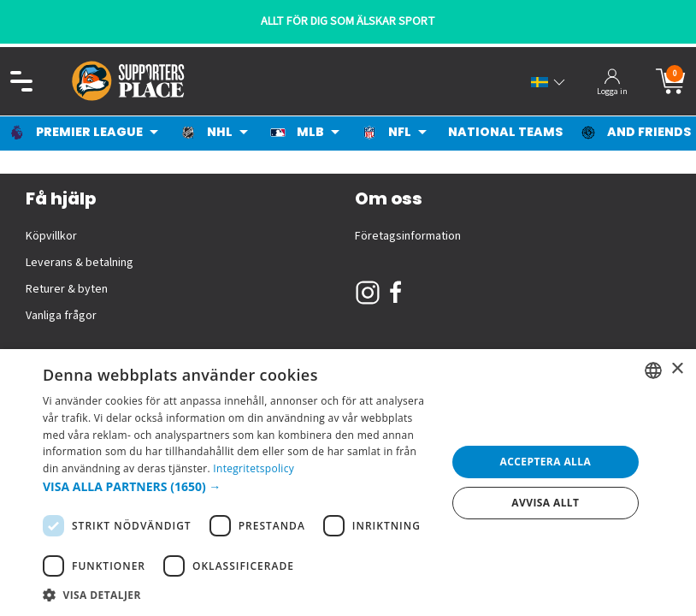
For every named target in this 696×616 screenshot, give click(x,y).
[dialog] (348, 483)
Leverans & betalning (80, 263)
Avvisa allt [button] (545, 503)
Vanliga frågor (61, 316)
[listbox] (653, 370)
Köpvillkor (51, 236)
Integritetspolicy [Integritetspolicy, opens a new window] (254, 468)
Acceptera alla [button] (546, 462)
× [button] (677, 369)
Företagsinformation (408, 236)
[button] (239, 486)
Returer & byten (67, 289)
